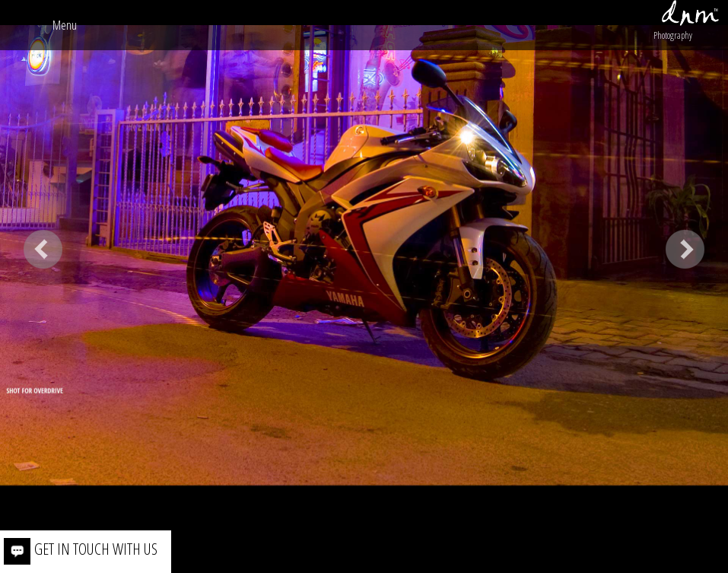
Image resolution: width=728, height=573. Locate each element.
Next (685, 249)
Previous (43, 249)
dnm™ (690, 13)
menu (65, 25)
